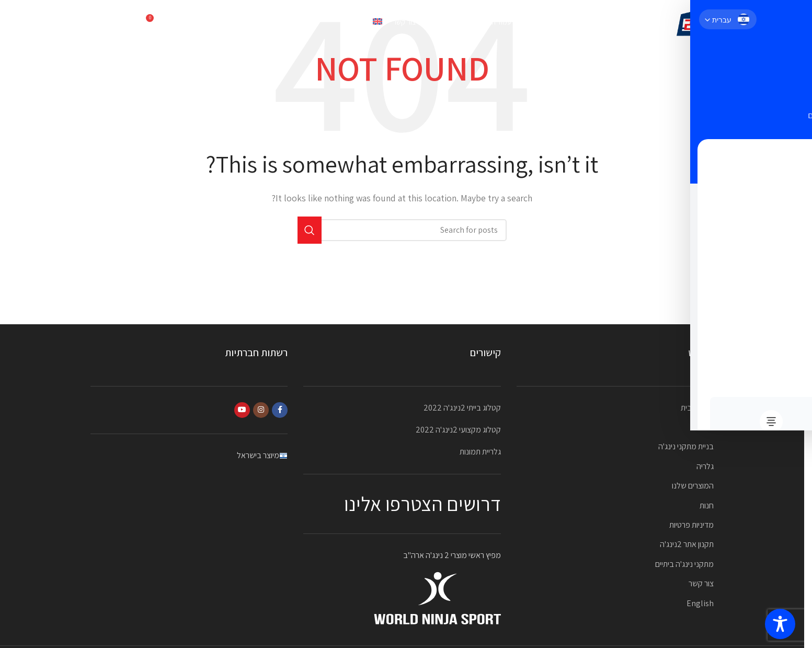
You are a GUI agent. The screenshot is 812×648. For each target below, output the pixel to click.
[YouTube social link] (242, 410)
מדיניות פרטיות (691, 525)
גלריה (705, 466)
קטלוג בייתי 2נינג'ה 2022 (462, 408)
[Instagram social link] (261, 410)
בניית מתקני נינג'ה (686, 446)
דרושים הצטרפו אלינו (422, 504)
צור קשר (701, 583)
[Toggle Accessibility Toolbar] (780, 624)
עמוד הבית (697, 408)
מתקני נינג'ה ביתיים (684, 564)
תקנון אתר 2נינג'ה (687, 544)
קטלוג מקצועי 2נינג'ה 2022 (458, 430)
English (700, 603)
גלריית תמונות (480, 452)
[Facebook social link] (280, 410)
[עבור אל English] (362, 24)
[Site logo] (693, 23)
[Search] (177, 24)
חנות (707, 505)
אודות (705, 427)
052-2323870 (114, 23)
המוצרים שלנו (693, 486)
